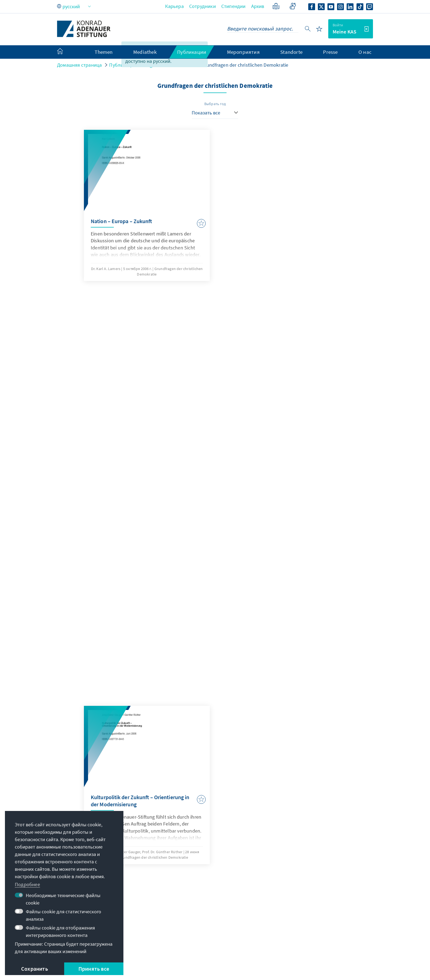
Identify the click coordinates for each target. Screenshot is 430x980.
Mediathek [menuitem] (145, 52)
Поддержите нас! (302, 934)
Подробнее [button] (27, 884)
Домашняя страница (79, 65)
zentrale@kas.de (190, 872)
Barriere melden (329, 955)
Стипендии (234, 6)
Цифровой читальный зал (311, 912)
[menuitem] (66, 52)
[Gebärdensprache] (292, 6)
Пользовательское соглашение (200, 955)
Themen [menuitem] (104, 52)
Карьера (174, 6)
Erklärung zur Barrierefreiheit (273, 955)
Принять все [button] (94, 969)
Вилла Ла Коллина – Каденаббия (319, 923)
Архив (258, 6)
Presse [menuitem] (330, 52)
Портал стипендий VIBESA (311, 890)
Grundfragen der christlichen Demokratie (245, 65)
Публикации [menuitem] (192, 52)
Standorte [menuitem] (291, 52)
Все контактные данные (194, 894)
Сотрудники (203, 6)
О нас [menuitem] (365, 52)
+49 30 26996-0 (188, 883)
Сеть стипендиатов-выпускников (319, 901)
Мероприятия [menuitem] (243, 52)
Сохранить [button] (35, 969)
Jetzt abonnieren (215, 826)
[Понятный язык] (276, 6)
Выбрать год (215, 104)
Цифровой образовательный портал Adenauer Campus (319, 876)
